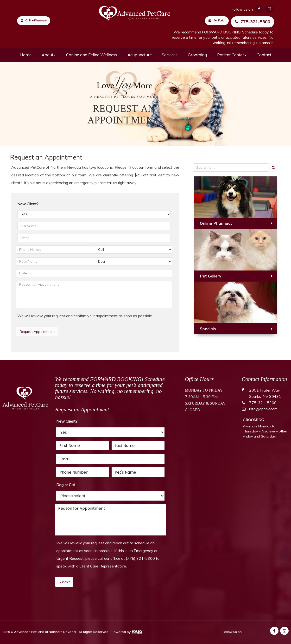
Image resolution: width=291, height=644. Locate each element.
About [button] (49, 55)
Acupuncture (140, 55)
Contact (264, 55)
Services (170, 55)
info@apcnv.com (263, 409)
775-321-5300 (253, 22)
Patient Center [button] (232, 55)
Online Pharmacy (34, 20)
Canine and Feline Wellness (92, 55)
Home (26, 55)
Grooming (197, 55)
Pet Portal (217, 20)
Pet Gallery (211, 276)
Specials (208, 329)
